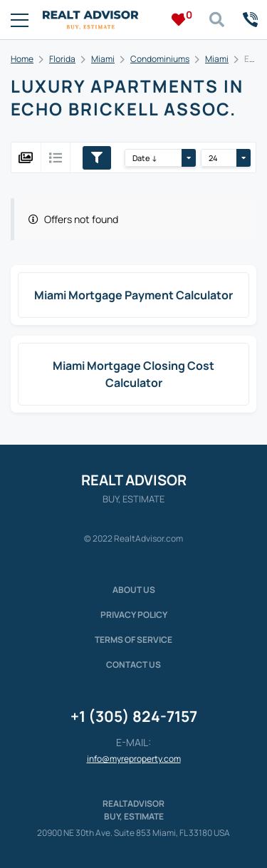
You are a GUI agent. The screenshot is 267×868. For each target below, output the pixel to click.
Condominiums (160, 59)
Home (22, 59)
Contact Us (133, 665)
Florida (62, 59)
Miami (103, 59)
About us (134, 590)
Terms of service (133, 640)
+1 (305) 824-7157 (134, 716)
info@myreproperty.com (134, 759)
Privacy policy (134, 615)
